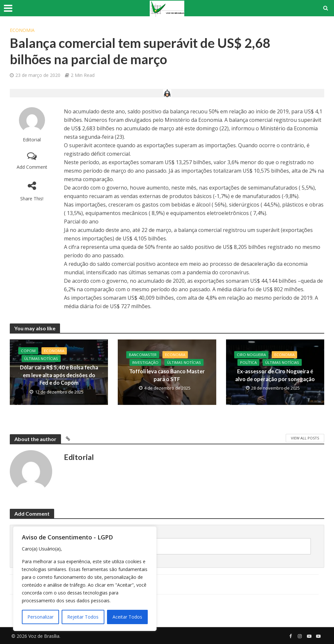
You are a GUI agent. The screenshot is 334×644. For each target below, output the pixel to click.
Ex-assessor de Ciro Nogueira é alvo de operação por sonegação (275, 375)
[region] (85, 579)
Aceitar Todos (127, 617)
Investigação (146, 362)
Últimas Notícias (41, 359)
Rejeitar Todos (83, 617)
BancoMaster (143, 355)
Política (249, 362)
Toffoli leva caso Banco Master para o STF (167, 375)
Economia (22, 30)
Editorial (32, 140)
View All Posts (305, 438)
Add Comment (32, 167)
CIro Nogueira (252, 355)
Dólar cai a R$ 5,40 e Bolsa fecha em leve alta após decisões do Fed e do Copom (59, 375)
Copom (28, 351)
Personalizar (40, 617)
